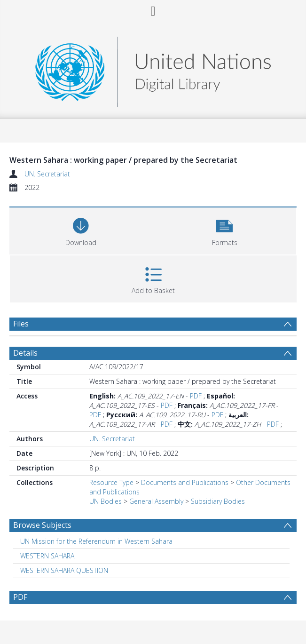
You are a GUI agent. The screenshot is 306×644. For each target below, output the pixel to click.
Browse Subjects (42, 525)
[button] (225, 230)
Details (25, 353)
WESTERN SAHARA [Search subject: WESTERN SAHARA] (47, 556)
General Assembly (156, 501)
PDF (196, 396)
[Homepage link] (153, 69)
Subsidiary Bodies (218, 501)
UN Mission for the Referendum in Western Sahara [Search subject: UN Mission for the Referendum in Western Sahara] (96, 541)
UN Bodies (106, 501)
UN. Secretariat (47, 174)
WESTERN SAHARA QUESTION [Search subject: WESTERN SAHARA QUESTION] (64, 570)
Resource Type (111, 482)
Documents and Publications (185, 482)
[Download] (81, 230)
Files (21, 324)
